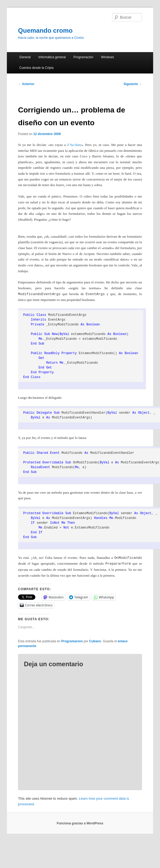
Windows (108, 57)
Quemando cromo (45, 30)
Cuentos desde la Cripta (37, 68)
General (25, 57)
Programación (83, 57)
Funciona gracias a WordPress (80, 823)
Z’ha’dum (74, 145)
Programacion (72, 641)
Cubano (95, 641)
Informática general (52, 57)
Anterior (26, 84)
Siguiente (133, 84)
